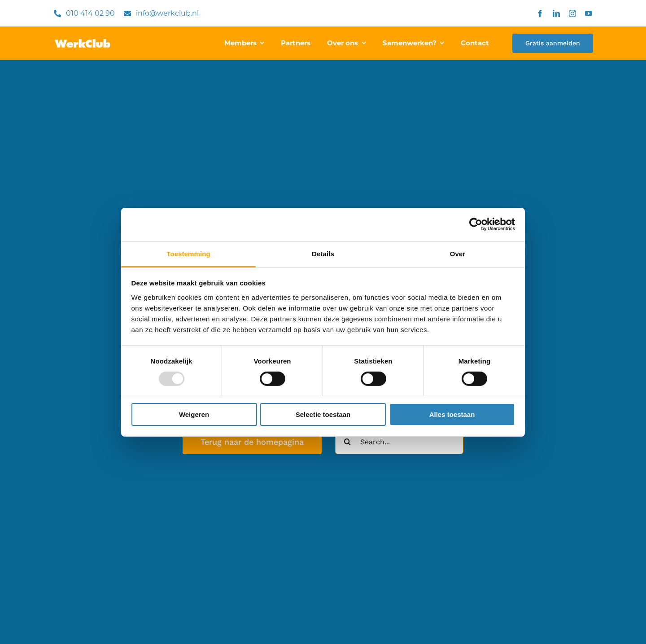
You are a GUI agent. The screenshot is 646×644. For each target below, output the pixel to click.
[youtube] (589, 13)
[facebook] (540, 13)
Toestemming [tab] (188, 253)
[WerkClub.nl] (83, 42)
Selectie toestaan (323, 414)
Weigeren (194, 414)
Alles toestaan (452, 414)
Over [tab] (458, 253)
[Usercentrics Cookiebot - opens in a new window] (476, 224)
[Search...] (399, 442)
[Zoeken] (347, 442)
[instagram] (572, 13)
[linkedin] (556, 13)
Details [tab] (323, 253)
